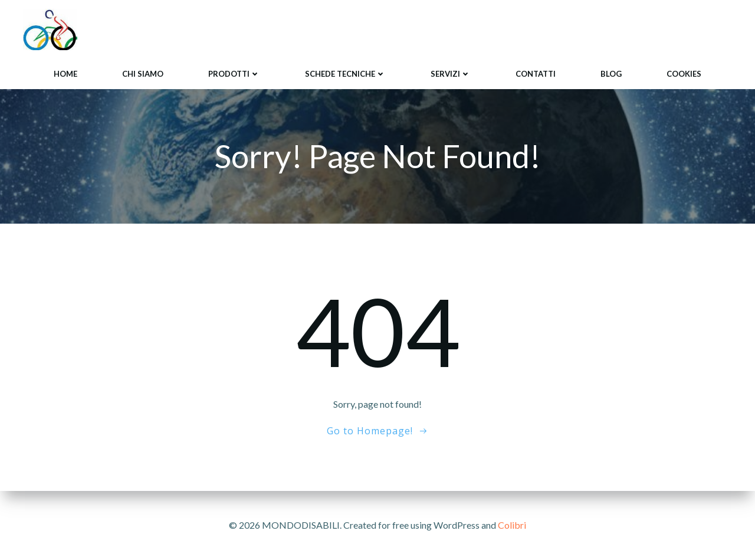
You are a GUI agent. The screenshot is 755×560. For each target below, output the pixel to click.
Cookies (684, 74)
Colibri (512, 525)
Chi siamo (143, 74)
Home (65, 74)
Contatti (536, 74)
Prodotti (234, 74)
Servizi (451, 74)
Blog (611, 74)
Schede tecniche (345, 74)
